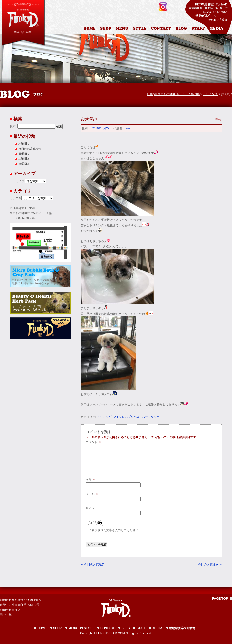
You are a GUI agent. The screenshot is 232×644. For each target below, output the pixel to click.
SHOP (57, 628)
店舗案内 (106, 29)
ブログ (183, 29)
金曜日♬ (24, 164)
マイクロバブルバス (126, 417)
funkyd (128, 128)
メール (92, 494)
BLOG (126, 628)
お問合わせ (163, 29)
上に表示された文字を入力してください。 (114, 530)
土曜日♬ (24, 159)
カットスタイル (141, 29)
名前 (90, 480)
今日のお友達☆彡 (30, 149)
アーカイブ (17, 181)
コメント (93, 442)
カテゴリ (16, 198)
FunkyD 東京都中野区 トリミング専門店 (173, 94)
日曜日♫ (24, 154)
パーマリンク (151, 417)
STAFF (141, 628)
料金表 (123, 29)
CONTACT (107, 628)
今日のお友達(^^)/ (94, 564)
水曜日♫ (24, 144)
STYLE (89, 628)
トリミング (104, 417)
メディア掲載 (219, 29)
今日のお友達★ (210, 564)
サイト (90, 508)
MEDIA (158, 628)
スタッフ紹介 (200, 29)
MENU (73, 628)
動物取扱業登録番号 (182, 628)
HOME (90, 29)
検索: (13, 126)
